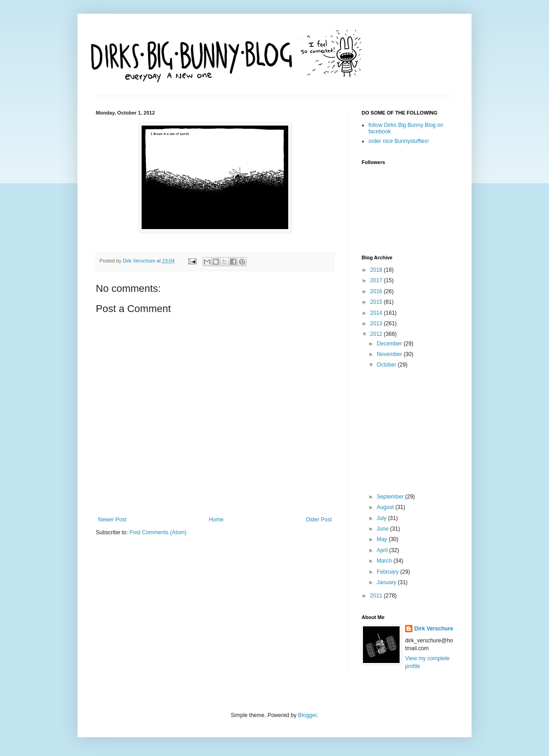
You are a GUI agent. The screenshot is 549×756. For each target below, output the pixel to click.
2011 (377, 596)
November (390, 354)
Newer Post (112, 520)
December (390, 344)
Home (216, 520)
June (383, 529)
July (382, 518)
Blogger (307, 715)
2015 (377, 302)
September (391, 497)
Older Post (319, 520)
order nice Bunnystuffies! (399, 141)
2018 (377, 270)
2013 (377, 323)
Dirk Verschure (140, 261)
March (385, 561)
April (383, 550)
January (387, 582)
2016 (377, 291)
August (386, 507)
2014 (377, 313)
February (388, 572)
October (387, 365)
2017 (377, 280)
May (383, 539)
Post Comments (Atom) (158, 532)
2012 (377, 334)
